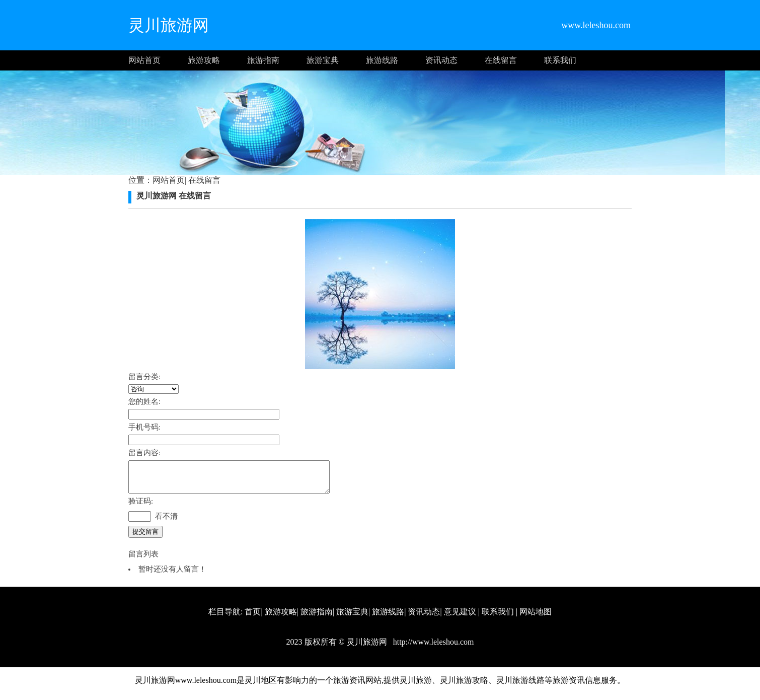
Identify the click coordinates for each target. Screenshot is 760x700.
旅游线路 (382, 60)
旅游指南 (263, 60)
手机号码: (144, 427)
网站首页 (144, 60)
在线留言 (501, 60)
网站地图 (536, 618)
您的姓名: (144, 401)
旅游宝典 (323, 60)
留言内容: (144, 453)
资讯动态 (441, 60)
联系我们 (560, 60)
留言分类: (144, 377)
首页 (253, 618)
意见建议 (460, 618)
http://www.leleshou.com (433, 648)
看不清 (166, 522)
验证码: (141, 507)
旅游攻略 (204, 60)
